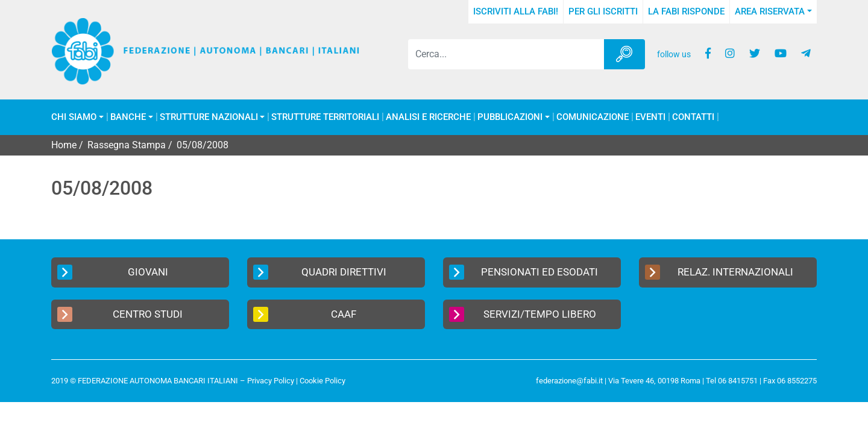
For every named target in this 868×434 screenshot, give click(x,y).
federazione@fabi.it (569, 381)
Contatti (693, 117)
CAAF (305, 314)
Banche (128, 117)
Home (64, 145)
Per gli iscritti (603, 11)
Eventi (650, 117)
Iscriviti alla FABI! (516, 11)
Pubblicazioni (510, 117)
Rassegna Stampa (127, 145)
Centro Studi (120, 314)
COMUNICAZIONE (593, 117)
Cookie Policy (322, 381)
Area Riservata (770, 11)
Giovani (113, 272)
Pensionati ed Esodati (524, 272)
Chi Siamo (74, 117)
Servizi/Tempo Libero (523, 314)
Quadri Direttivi (320, 272)
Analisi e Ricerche (428, 117)
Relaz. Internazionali (719, 272)
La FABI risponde (686, 11)
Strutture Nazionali (209, 117)
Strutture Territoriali (325, 117)
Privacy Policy (271, 381)
